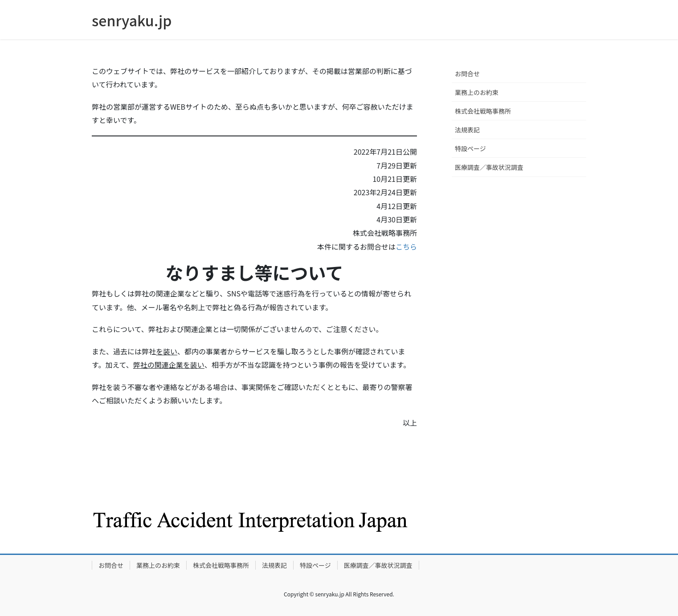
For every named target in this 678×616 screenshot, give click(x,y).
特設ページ (470, 148)
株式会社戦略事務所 (483, 111)
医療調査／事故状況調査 (489, 167)
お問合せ (467, 74)
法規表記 (467, 130)
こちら (406, 246)
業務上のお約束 (477, 92)
